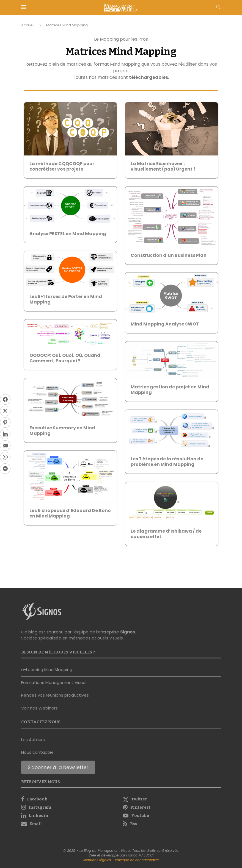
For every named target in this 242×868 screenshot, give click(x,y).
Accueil (28, 25)
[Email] (70, 824)
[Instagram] (70, 807)
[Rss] (172, 824)
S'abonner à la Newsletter (58, 767)
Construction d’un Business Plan (169, 255)
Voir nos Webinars (39, 708)
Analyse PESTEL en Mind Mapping (68, 234)
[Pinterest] (172, 807)
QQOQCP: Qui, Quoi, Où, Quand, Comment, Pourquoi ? (66, 358)
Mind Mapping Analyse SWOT (165, 324)
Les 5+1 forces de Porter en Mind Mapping (66, 299)
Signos (128, 632)
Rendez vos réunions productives (55, 695)
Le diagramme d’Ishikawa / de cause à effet (166, 534)
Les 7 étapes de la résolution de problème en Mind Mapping (167, 462)
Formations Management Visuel (54, 682)
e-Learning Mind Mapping (47, 670)
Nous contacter (37, 752)
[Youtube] (172, 816)
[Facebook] (70, 799)
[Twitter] (172, 799)
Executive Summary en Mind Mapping (62, 431)
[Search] (218, 8)
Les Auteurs (33, 740)
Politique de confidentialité (137, 860)
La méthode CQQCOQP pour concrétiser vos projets (62, 166)
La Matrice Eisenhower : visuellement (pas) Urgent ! (163, 166)
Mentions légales (97, 860)
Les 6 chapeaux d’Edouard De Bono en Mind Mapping (70, 513)
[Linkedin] (70, 816)
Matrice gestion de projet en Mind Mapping (170, 390)
